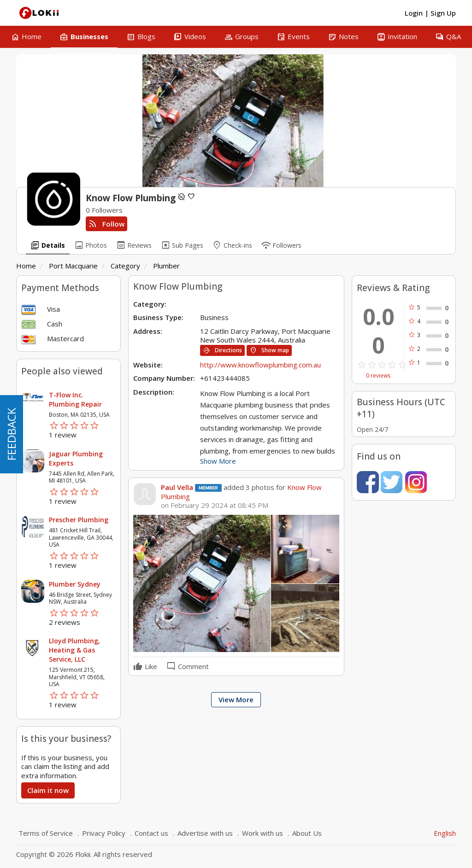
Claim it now (48, 790)
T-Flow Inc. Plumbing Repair (75, 399)
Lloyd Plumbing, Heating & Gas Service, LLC (74, 650)
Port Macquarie (73, 266)
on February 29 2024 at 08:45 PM (215, 505)
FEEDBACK (11, 434)
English (445, 833)
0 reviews (378, 376)
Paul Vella (177, 487)
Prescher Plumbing (79, 520)
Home (26, 266)
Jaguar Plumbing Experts (76, 458)
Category (125, 266)
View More (236, 699)
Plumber (166, 266)
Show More (218, 461)
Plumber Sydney (75, 584)
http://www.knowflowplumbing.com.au (260, 365)
